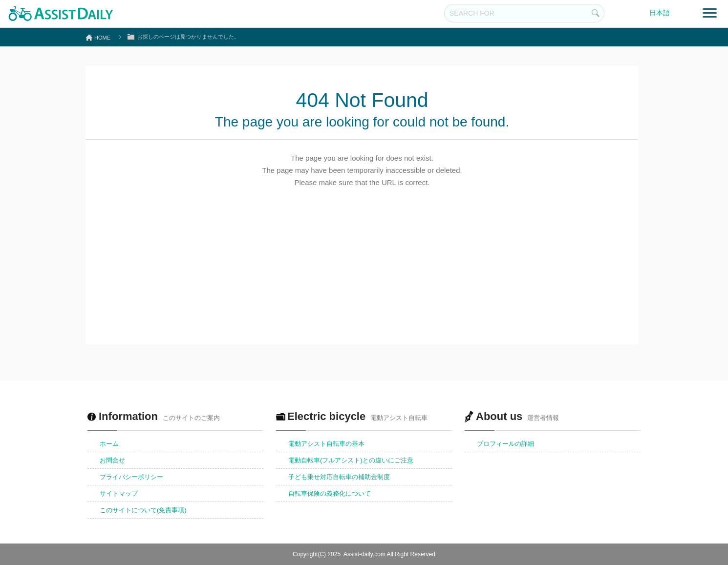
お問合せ (112, 460)
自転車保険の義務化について (330, 493)
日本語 (660, 13)
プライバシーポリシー (131, 477)
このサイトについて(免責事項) (143, 510)
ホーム (109, 444)
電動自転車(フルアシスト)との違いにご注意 (351, 460)
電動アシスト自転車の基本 (326, 444)
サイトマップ (119, 493)
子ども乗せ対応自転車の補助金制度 (339, 477)
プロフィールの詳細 (505, 444)
